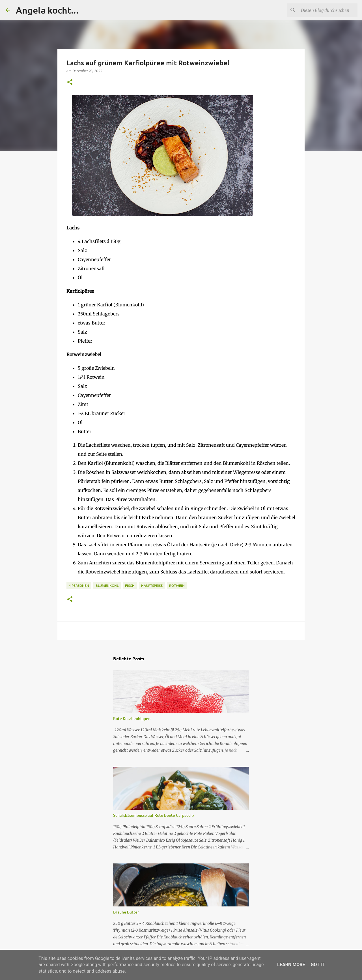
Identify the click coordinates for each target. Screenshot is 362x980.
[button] (70, 82)
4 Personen (79, 585)
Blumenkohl (107, 585)
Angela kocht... (47, 10)
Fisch (130, 585)
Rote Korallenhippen (132, 718)
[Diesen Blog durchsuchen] (328, 10)
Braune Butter (126, 912)
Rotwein (177, 585)
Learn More (291, 965)
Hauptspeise (152, 585)
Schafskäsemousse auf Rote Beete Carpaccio (153, 815)
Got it (317, 965)
